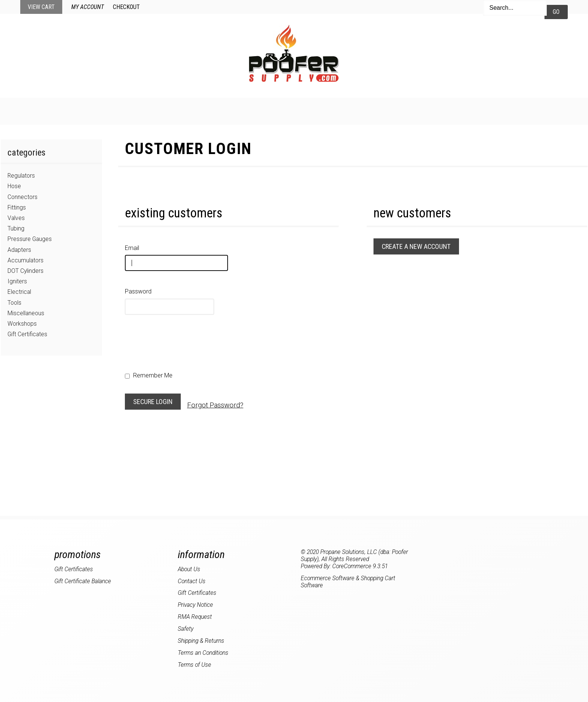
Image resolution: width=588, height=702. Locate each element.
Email (132, 248)
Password (138, 291)
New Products (203, 111)
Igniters (17, 281)
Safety (186, 629)
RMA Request (195, 617)
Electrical (19, 292)
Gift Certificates (27, 334)
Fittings (17, 207)
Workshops (22, 324)
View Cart (41, 7)
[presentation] (182, 340)
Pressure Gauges (30, 239)
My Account (88, 7)
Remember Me (149, 375)
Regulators (21, 176)
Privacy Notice (195, 605)
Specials (262, 111)
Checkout (126, 7)
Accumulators (25, 260)
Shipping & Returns (201, 641)
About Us (431, 111)
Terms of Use (194, 665)
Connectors (22, 197)
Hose (14, 186)
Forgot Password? (215, 405)
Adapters (19, 250)
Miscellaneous (26, 313)
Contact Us (377, 111)
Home (150, 111)
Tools (14, 303)
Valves (16, 218)
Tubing (16, 228)
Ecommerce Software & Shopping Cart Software (348, 582)
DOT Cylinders (25, 271)
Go (556, 12)
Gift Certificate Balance (83, 581)
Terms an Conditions (203, 653)
